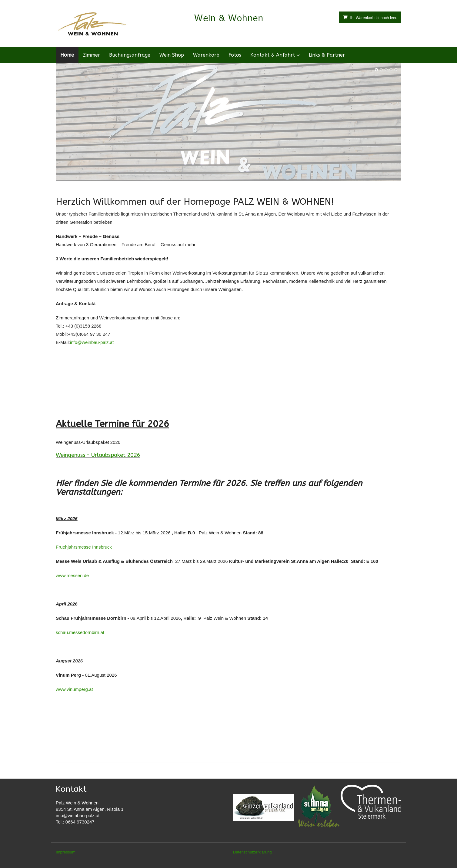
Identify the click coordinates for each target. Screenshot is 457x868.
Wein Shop (172, 55)
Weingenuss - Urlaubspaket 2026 (98, 455)
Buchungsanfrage (130, 55)
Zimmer (92, 55)
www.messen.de (72, 575)
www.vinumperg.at (74, 689)
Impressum (66, 852)
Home (67, 55)
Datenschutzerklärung (252, 852)
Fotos (235, 55)
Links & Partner (327, 55)
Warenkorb (206, 55)
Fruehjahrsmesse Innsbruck (84, 547)
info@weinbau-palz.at (92, 342)
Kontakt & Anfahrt (273, 55)
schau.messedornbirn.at (80, 632)
